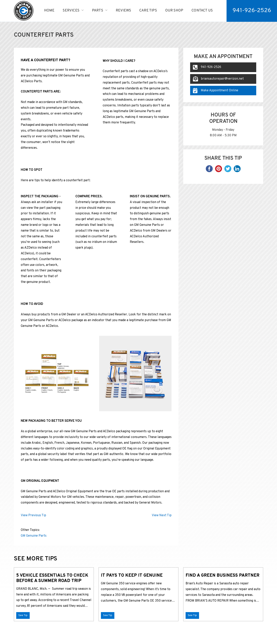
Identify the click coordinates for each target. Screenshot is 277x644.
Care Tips (148, 11)
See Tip (23, 615)
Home (49, 11)
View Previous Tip (33, 515)
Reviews (123, 11)
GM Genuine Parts (34, 536)
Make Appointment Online (216, 91)
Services (71, 11)
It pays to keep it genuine (132, 576)
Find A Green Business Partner (223, 576)
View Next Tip (162, 515)
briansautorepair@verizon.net (218, 79)
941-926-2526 (207, 67)
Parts (98, 11)
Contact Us (202, 11)
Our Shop (174, 11)
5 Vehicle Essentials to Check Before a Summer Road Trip (52, 578)
